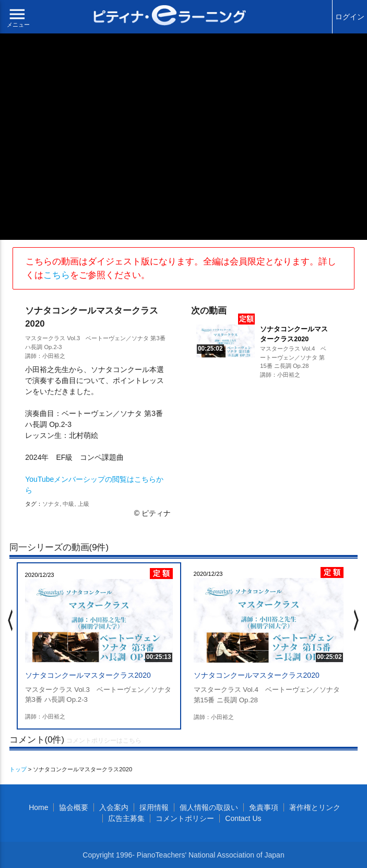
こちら (57, 275)
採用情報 (154, 807)
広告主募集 (126, 818)
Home (38, 807)
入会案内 (114, 807)
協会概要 (74, 807)
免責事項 (264, 807)
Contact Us (243, 818)
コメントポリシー (185, 818)
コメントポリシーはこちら (104, 740)
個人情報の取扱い (209, 807)
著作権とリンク (315, 807)
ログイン (350, 17)
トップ (18, 769)
